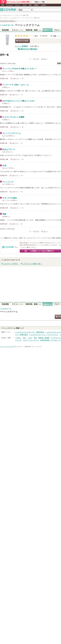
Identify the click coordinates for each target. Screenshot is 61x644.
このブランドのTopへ (11, 264)
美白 (35, 338)
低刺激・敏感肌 (44, 338)
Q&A (30, 5)
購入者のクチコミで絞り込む (27, 49)
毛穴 (25, 338)
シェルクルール (7, 25)
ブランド (18, 5)
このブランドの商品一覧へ (32, 264)
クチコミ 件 (21, 46)
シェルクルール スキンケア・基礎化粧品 (30, 332)
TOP (3, 5)
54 (42, 59)
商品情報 (5, 30)
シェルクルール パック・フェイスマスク (44, 335)
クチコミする (23, 41)
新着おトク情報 (40, 2)
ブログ (25, 5)
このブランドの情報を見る (8, 21)
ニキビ (30, 338)
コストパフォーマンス (31, 340)
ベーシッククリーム (27, 25)
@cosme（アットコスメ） (34, 347)
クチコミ (17, 30)
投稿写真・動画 (33, 30)
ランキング (9, 5)
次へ (45, 59)
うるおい (18, 338)
